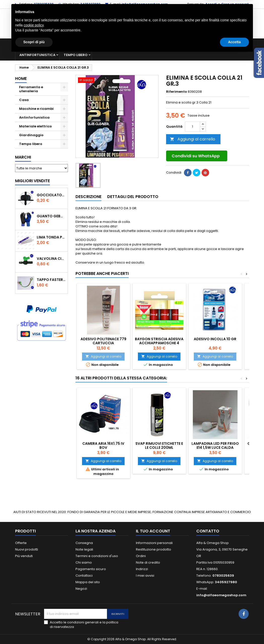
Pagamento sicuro (91, 569)
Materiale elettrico (150, 44)
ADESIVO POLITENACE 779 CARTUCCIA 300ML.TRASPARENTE (103, 343)
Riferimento (177, 92)
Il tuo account (153, 531)
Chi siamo (84, 562)
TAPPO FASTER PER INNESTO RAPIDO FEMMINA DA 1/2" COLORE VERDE (51, 280)
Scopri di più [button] (34, 630)
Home (21, 79)
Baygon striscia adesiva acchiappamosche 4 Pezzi (159, 343)
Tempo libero (76, 55)
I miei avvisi (145, 576)
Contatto (208, 531)
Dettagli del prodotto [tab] (133, 197)
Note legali (84, 549)
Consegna (84, 543)
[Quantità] (193, 127)
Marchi (23, 157)
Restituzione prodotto (154, 549)
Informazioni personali (154, 543)
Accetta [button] (234, 630)
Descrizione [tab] (88, 197)
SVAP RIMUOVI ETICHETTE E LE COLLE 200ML (159, 445)
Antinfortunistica (37, 55)
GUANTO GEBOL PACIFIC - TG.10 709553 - (51, 216)
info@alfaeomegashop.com (145, 4)
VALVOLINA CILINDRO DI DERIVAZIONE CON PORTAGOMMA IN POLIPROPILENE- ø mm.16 (51, 259)
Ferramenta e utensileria (56, 44)
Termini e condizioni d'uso (97, 556)
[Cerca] (132, 24)
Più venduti (24, 556)
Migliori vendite (32, 181)
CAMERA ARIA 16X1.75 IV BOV (103, 445)
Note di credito (148, 562)
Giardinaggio (208, 44)
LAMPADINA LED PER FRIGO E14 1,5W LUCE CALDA (215, 445)
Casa (182, 44)
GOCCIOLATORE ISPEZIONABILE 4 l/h (51, 195)
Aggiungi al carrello (193, 139)
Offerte (21, 543)
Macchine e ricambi (105, 44)
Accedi (211, 4)
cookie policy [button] (34, 613)
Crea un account (235, 4)
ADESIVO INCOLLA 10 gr (215, 339)
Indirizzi (142, 569)
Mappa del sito (88, 582)
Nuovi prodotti (27, 549)
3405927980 (90, 4)
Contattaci (84, 576)
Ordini (141, 556)
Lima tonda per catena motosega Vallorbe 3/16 (51, 237)
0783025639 (44, 4)
